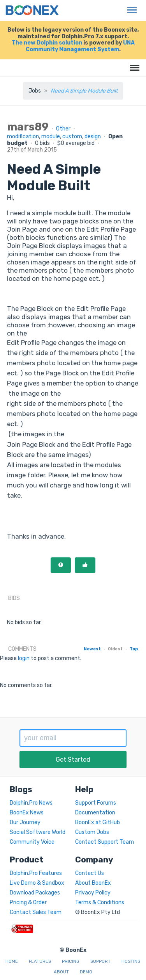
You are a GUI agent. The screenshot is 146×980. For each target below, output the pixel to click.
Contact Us (90, 873)
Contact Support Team (105, 842)
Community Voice (32, 842)
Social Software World (38, 832)
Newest (92, 649)
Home (12, 961)
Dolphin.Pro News (31, 803)
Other (63, 129)
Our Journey (25, 822)
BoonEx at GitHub (98, 822)
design (93, 137)
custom (72, 137)
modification (23, 137)
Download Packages (35, 893)
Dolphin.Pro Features (36, 873)
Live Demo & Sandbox (37, 883)
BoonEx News (27, 813)
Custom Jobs (92, 832)
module (51, 137)
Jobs (35, 91)
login (24, 658)
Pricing (71, 961)
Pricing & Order (28, 902)
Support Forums (96, 803)
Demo (86, 972)
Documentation (95, 813)
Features (40, 961)
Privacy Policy (93, 893)
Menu (130, 6)
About (61, 972)
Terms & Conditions (100, 902)
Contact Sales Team (36, 912)
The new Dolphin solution (47, 43)
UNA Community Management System (80, 46)
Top (134, 649)
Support (100, 961)
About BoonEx (93, 883)
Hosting (131, 961)
